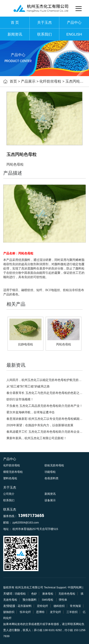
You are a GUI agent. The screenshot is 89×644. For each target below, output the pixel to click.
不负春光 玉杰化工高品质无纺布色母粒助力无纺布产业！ (44, 406)
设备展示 (50, 500)
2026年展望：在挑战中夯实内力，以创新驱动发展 (40, 425)
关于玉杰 (44, 23)
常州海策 (75, 606)
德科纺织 (59, 606)
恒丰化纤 (25, 612)
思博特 (40, 612)
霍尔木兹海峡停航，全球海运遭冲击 (31, 412)
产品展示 (28, 81)
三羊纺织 (72, 612)
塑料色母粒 (10, 478)
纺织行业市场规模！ (20, 399)
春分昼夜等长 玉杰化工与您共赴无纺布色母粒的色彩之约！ (46, 393)
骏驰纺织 (9, 612)
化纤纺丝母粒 (50, 81)
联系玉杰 (10, 509)
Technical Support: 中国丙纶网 (63, 587)
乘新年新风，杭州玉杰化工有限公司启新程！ (37, 438)
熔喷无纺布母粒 (13, 472)
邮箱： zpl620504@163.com (21, 523)
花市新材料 (25, 606)
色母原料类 (51, 478)
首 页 (15, 23)
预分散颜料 (30, 600)
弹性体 (63, 600)
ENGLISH (74, 34)
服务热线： (24, 516)
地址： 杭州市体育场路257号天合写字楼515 (31, 529)
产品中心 (74, 23)
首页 (13, 81)
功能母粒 (50, 472)
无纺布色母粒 (67, 594)
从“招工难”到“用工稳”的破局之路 (28, 386)
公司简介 (9, 494)
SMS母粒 (48, 600)
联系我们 (44, 34)
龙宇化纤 (55, 612)
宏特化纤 (43, 606)
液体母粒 (48, 594)
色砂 (34, 594)
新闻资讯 (15, 34)
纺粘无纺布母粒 (54, 465)
